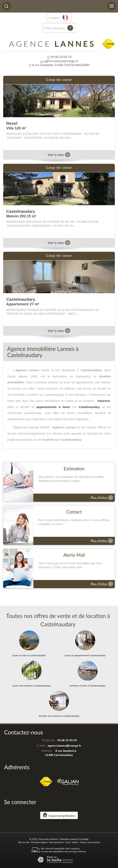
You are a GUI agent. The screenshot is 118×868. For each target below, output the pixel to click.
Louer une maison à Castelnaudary (32, 686)
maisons (104, 401)
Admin (75, 842)
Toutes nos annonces (90, 842)
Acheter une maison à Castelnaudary (59, 716)
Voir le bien (59, 155)
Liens (68, 842)
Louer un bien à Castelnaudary (29, 655)
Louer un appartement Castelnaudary (85, 655)
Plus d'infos (102, 498)
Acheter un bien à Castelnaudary (88, 686)
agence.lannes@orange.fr (61, 61)
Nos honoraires (56, 842)
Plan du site (24, 842)
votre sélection (55, 28)
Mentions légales (39, 842)
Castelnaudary (89, 407)
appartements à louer (53, 407)
